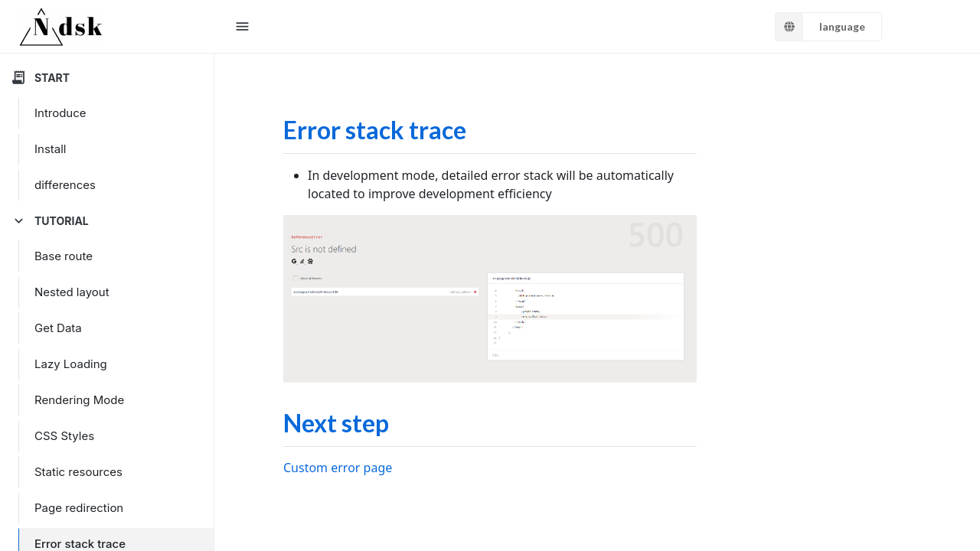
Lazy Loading (71, 364)
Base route (64, 256)
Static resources (78, 472)
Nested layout (72, 292)
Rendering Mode (79, 400)
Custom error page (338, 468)
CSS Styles (64, 436)
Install (50, 149)
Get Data (58, 328)
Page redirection (79, 508)
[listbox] (828, 27)
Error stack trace (375, 130)
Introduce (60, 113)
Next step (336, 423)
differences (65, 185)
